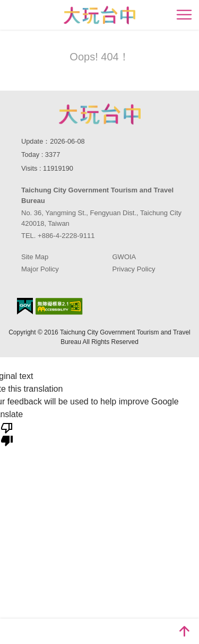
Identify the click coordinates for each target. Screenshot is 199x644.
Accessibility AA (59, 306)
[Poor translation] (7, 434)
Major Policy (40, 269)
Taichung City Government (100, 114)
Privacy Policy (134, 269)
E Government (25, 306)
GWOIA (124, 257)
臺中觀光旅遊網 (99, 15)
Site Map (35, 257)
